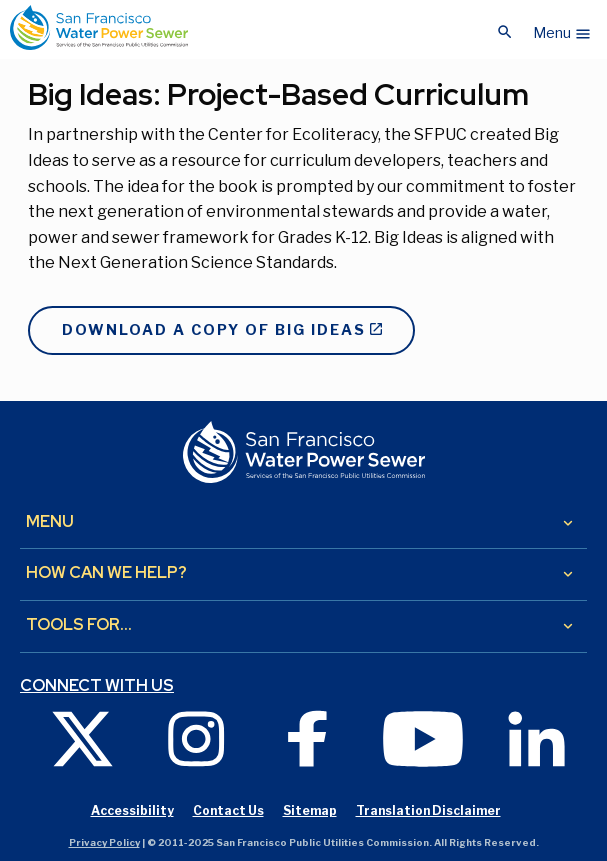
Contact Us (228, 810)
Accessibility (132, 810)
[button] (562, 28)
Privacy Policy (104, 842)
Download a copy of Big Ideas (214, 330)
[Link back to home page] (99, 27)
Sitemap (310, 810)
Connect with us (97, 686)
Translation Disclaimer (428, 810)
